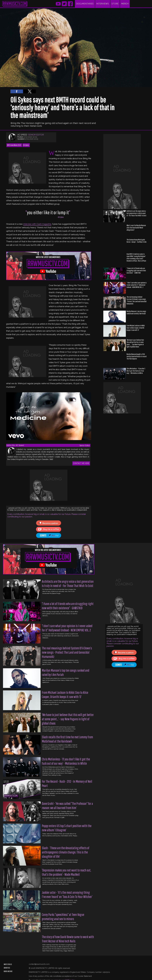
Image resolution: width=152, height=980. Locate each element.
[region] (122, 172)
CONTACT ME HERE (81, 463)
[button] (17, 91)
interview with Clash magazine (37, 224)
